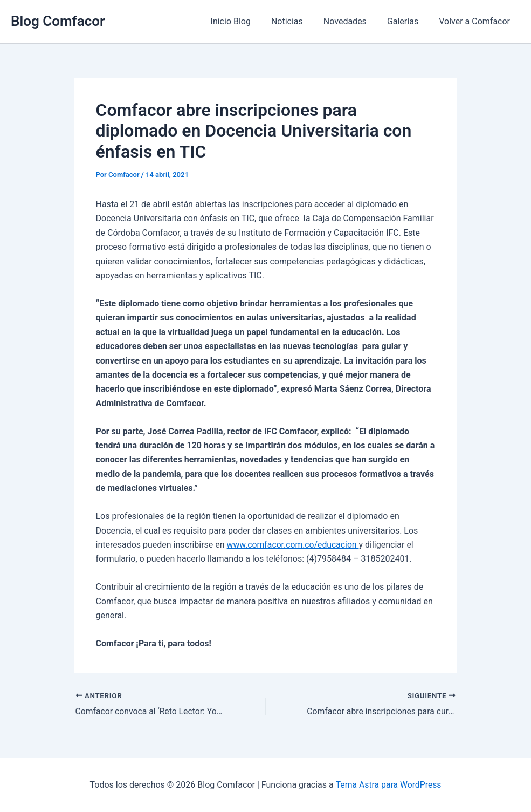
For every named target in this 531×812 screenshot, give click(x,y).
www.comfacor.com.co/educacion (294, 545)
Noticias (298, 21)
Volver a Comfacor (476, 21)
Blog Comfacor (58, 21)
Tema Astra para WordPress (388, 785)
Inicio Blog (245, 21)
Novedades (353, 21)
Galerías (408, 21)
